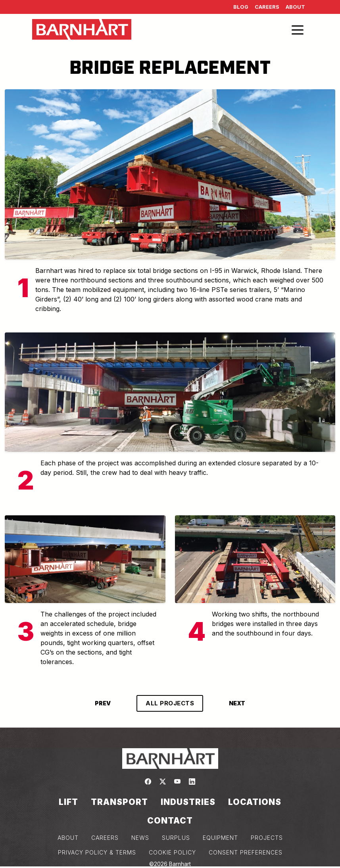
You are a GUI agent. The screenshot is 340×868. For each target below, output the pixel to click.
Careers (267, 7)
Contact (170, 821)
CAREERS (105, 838)
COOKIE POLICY (172, 852)
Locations (255, 802)
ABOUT (68, 838)
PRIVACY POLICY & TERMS (97, 852)
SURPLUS (176, 838)
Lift (68, 802)
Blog (241, 7)
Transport (119, 802)
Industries (188, 802)
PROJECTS (267, 838)
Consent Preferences (246, 852)
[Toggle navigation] (298, 29)
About (295, 7)
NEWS (140, 838)
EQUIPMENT (220, 838)
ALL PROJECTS (170, 703)
